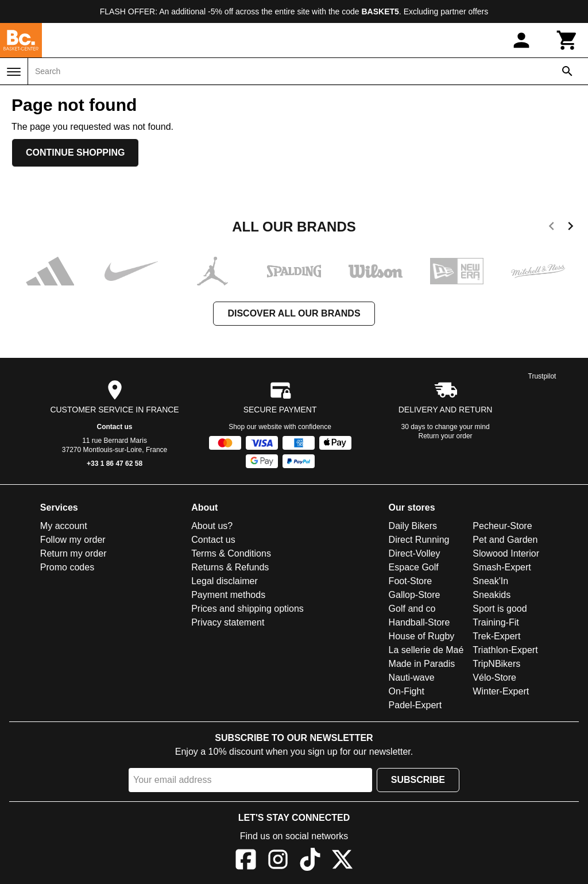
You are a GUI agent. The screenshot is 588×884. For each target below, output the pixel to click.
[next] (570, 228)
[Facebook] (246, 861)
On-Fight (407, 691)
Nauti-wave (412, 678)
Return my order (73, 553)
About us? (212, 526)
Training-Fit (496, 622)
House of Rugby (422, 636)
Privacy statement (228, 622)
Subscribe (418, 780)
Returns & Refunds (230, 567)
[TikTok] (310, 861)
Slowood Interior (506, 553)
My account (64, 526)
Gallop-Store (415, 595)
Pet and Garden (505, 540)
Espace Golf (414, 567)
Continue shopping (75, 153)
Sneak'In (490, 581)
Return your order (446, 436)
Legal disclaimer (225, 581)
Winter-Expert (501, 691)
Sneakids (492, 595)
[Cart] (567, 40)
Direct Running (419, 540)
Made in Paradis (422, 664)
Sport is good (500, 609)
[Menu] (14, 72)
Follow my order (73, 540)
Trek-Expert (496, 636)
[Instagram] (278, 861)
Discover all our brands (294, 313)
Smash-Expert (502, 567)
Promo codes (67, 567)
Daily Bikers (413, 526)
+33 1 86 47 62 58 (115, 464)
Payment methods (228, 595)
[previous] (552, 228)
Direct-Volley (415, 553)
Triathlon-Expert (505, 650)
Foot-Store (411, 581)
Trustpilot (542, 376)
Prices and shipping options (247, 609)
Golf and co (412, 609)
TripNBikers (496, 664)
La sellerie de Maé (426, 650)
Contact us (115, 427)
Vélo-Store (494, 678)
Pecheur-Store (502, 526)
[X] (342, 861)
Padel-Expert (415, 705)
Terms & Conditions (231, 553)
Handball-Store (419, 622)
